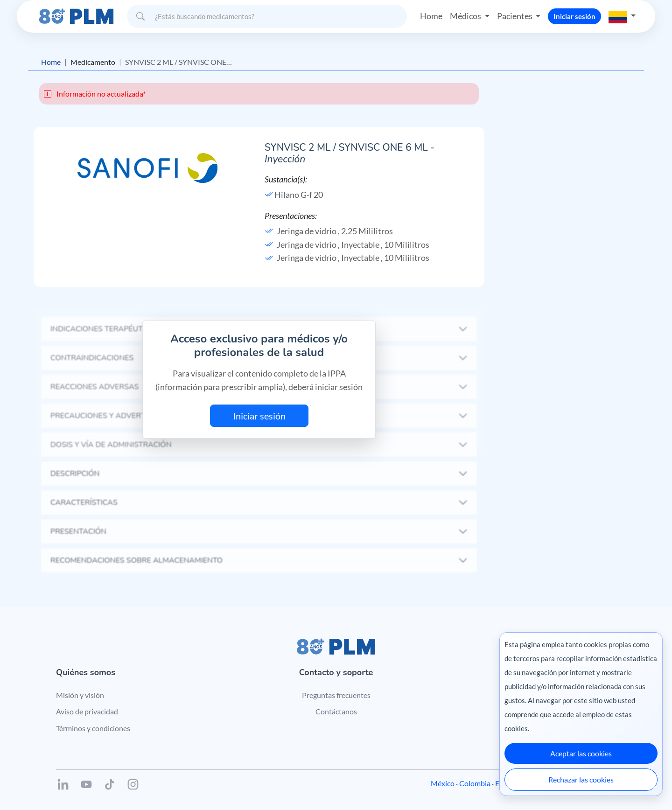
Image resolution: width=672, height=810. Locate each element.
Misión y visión (80, 695)
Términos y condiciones (93, 728)
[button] (622, 16)
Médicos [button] (466, 16)
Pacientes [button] (515, 16)
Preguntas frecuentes (336, 695)
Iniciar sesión (574, 16)
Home (431, 16)
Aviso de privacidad (87, 711)
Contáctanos (336, 711)
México (443, 783)
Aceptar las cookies (581, 753)
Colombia (475, 783)
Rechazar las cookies (581, 779)
